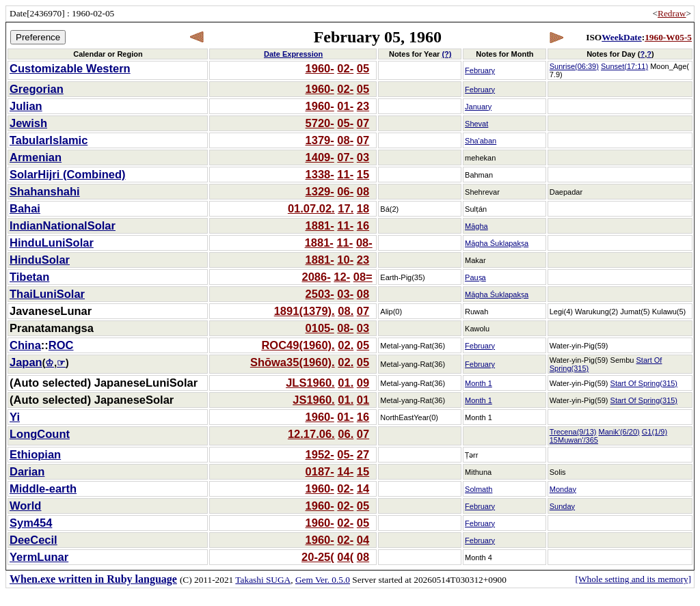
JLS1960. (310, 383)
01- (345, 106)
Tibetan (29, 277)
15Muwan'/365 (574, 440)
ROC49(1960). (298, 345)
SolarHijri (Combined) (68, 174)
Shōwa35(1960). (293, 362)
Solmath (479, 489)
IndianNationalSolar (63, 225)
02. (346, 345)
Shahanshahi (45, 191)
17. (346, 208)
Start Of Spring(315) (644, 383)
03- (345, 294)
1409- (320, 157)
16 (363, 225)
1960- (320, 68)
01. (346, 383)
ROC (61, 345)
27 (363, 454)
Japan (26, 362)
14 (363, 488)
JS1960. (313, 400)
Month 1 (479, 383)
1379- (320, 140)
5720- (320, 123)
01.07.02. (311, 208)
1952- (320, 454)
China (25, 345)
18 (363, 208)
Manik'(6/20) (619, 432)
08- (345, 140)
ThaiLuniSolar (47, 294)
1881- (320, 225)
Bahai (25, 208)
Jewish (28, 123)
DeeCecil (33, 540)
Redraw (672, 13)
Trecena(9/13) (573, 432)
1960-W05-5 (668, 37)
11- (345, 174)
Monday (563, 489)
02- (345, 68)
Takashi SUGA (263, 580)
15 (363, 174)
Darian (27, 471)
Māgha (476, 226)
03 (363, 157)
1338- (320, 174)
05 (363, 68)
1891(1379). (305, 311)
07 (363, 123)
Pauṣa (475, 277)
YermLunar (39, 557)
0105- (320, 328)
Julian (26, 106)
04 (363, 540)
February (480, 70)
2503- (320, 294)
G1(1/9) (655, 432)
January (478, 107)
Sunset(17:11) (624, 66)
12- (342, 277)
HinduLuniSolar (52, 243)
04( (345, 557)
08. (346, 311)
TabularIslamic (49, 140)
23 (363, 106)
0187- (320, 471)
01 (363, 400)
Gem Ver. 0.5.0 (323, 580)
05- (345, 123)
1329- (320, 191)
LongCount (40, 434)
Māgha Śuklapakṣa (497, 243)
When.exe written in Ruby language (93, 579)
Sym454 (31, 523)
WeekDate (621, 37)
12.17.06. (311, 434)
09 (363, 383)
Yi (15, 417)
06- (345, 191)
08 (363, 191)
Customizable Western (70, 68)
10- (345, 260)
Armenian (36, 157)
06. (346, 434)
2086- (317, 277)
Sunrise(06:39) (574, 66)
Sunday (562, 506)
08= (363, 277)
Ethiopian (35, 454)
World (25, 506)
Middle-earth (43, 488)
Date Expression (293, 54)
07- (345, 157)
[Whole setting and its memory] (633, 579)
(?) (446, 54)
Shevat (476, 124)
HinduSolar (40, 260)
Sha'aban (481, 141)
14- (345, 471)
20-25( (318, 557)
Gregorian (37, 89)
